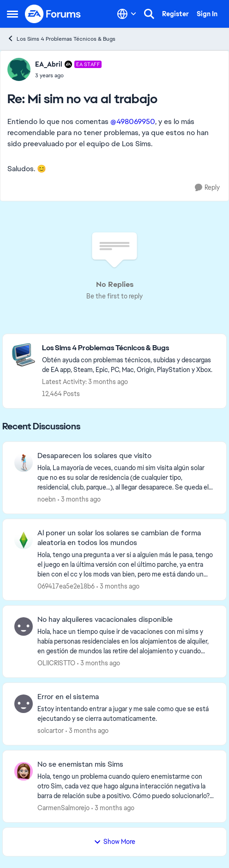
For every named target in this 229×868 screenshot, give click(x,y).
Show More (114, 842)
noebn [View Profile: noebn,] (47, 499)
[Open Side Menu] (12, 14)
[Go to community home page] (53, 14)
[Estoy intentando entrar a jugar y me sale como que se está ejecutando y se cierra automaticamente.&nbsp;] (126, 714)
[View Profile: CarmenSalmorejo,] (24, 771)
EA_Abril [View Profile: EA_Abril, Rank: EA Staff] (49, 64)
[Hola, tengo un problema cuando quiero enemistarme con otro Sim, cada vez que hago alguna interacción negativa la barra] (126, 786)
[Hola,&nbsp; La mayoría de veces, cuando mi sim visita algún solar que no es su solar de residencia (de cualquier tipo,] (126, 478)
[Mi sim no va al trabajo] (68, 75)
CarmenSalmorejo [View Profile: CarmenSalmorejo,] (63, 808)
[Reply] (207, 188)
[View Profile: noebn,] (24, 463)
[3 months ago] (79, 499)
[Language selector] (127, 14)
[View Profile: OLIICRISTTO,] (24, 626)
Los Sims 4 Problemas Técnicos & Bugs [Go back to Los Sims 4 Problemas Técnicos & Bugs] (61, 39)
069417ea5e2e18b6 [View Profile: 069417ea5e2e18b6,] (66, 586)
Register (175, 14)
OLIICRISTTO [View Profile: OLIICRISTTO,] (56, 663)
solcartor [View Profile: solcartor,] (51, 731)
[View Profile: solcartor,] (24, 704)
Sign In (207, 14)
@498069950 (133, 121)
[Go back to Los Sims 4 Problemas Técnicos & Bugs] (130, 348)
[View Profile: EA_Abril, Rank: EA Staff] (19, 69)
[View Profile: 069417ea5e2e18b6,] (24, 540)
